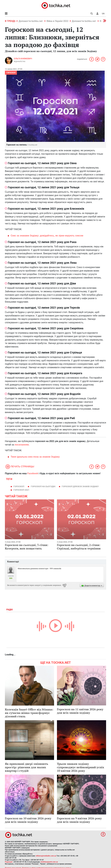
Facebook (33, 473)
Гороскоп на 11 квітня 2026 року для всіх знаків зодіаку (80, 711)
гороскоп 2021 (21, 490)
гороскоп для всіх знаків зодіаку (80, 486)
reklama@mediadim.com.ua (46, 856)
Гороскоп (11, 73)
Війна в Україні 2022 (57, 21)
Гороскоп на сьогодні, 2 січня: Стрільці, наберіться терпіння (79, 547)
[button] (97, 14)
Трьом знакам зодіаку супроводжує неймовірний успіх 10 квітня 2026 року (81, 767)
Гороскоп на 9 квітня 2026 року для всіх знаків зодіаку (79, 820)
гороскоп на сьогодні (43, 486)
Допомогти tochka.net (31, 21)
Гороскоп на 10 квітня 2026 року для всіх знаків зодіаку (28, 820)
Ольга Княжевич (23, 59)
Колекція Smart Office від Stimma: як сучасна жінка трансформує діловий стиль (29, 713)
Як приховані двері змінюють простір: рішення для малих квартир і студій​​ (27, 767)
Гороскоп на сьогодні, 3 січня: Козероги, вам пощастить (27, 547)
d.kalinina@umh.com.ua (49, 862)
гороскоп (19, 486)
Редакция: (9, 862)
